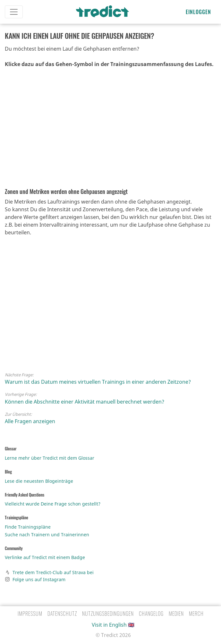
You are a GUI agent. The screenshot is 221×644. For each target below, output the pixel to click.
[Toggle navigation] (14, 12)
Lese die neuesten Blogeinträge (39, 481)
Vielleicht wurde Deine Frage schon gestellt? (53, 504)
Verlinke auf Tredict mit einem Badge (45, 557)
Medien (176, 614)
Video (103, 130)
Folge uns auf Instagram (35, 579)
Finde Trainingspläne (28, 527)
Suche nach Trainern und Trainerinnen (47, 535)
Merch (196, 614)
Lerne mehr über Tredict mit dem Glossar (50, 458)
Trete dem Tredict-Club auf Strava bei (49, 572)
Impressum (30, 614)
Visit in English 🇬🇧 (113, 625)
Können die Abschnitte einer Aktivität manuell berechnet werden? (85, 402)
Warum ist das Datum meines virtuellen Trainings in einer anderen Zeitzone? (98, 382)
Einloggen (198, 12)
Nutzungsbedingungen (108, 614)
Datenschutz (62, 614)
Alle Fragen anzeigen (30, 421)
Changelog (151, 614)
